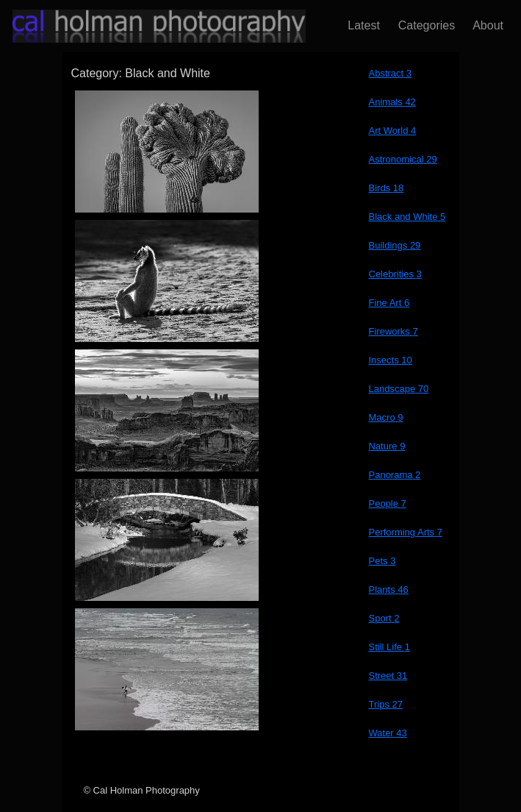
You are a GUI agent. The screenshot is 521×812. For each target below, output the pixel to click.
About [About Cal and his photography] (485, 25)
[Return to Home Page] (147, 26)
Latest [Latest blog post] (360, 25)
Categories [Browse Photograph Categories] (423, 25)
